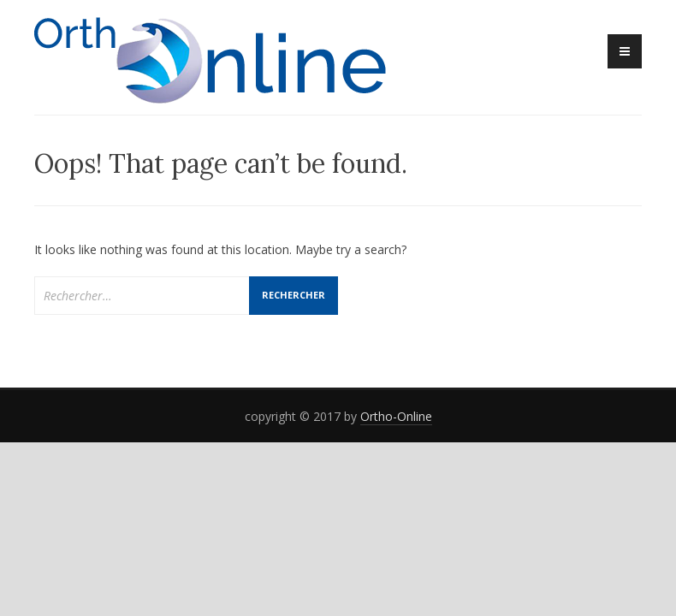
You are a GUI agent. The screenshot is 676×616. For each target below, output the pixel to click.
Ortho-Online (396, 416)
